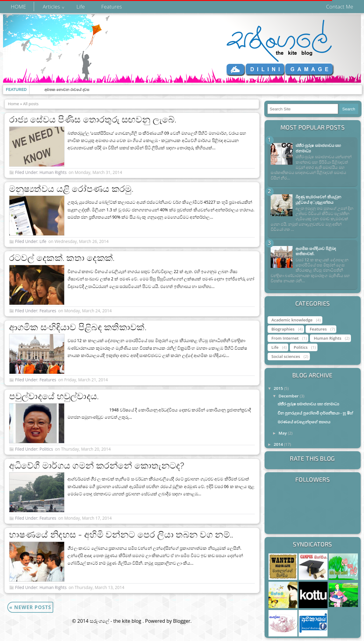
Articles (51, 7)
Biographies (283, 329)
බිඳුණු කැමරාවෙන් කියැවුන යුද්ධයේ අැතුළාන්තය (318, 199)
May (283, 433)
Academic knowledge (292, 320)
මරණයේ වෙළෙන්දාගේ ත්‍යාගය (304, 422)
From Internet (285, 338)
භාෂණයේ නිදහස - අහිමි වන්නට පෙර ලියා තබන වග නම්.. (121, 535)
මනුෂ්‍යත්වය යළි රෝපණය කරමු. (71, 189)
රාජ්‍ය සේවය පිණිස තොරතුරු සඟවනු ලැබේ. (93, 120)
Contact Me (340, 7)
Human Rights (53, 172)
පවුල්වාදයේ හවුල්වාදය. (54, 396)
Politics (46, 449)
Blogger (182, 621)
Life (81, 7)
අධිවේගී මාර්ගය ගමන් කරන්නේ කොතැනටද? (97, 466)
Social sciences (286, 356)
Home (14, 104)
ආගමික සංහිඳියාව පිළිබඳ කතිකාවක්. (78, 327)
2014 (279, 444)
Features (112, 7)
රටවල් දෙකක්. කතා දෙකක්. (62, 258)
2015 (279, 388)
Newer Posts (30, 607)
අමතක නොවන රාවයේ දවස (67, 90)
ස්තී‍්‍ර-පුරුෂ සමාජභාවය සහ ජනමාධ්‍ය (318, 148)
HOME (19, 7)
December (289, 396)
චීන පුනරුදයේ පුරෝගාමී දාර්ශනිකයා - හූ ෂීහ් (315, 413)
